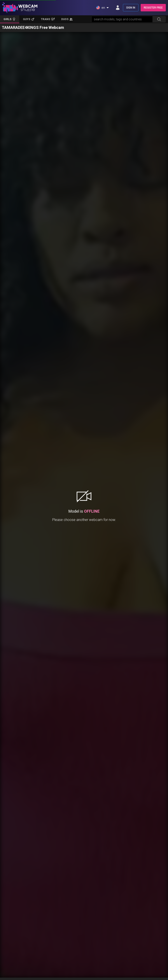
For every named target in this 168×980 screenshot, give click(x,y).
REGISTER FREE (153, 8)
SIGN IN (131, 8)
